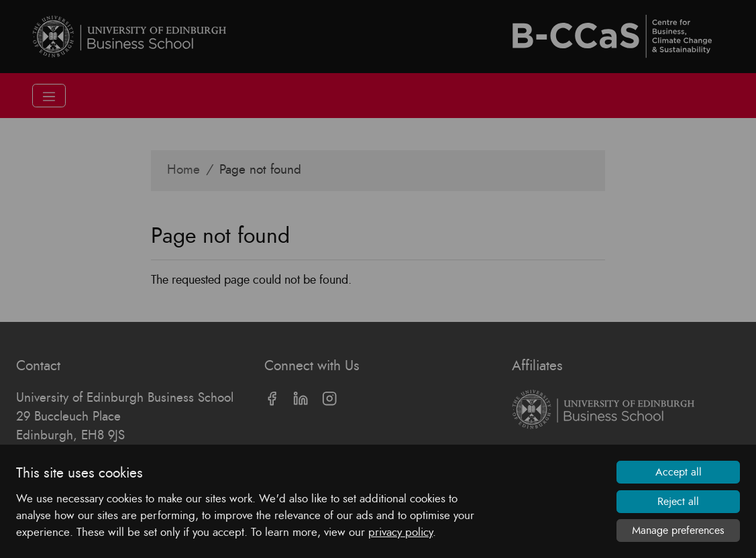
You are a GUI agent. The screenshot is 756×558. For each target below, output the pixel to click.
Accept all (679, 472)
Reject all (678, 502)
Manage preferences (678, 531)
